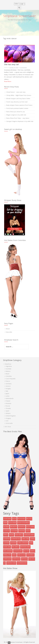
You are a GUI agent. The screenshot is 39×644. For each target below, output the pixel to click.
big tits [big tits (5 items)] (29, 519)
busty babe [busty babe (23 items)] (30, 527)
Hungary (8, 389)
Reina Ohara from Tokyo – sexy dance (18, 118)
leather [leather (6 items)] (6, 543)
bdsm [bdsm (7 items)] (14, 519)
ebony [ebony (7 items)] (11, 535)
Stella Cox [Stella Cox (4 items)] (21, 555)
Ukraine (8, 414)
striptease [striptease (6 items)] (16, 559)
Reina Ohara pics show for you (16, 112)
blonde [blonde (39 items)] (6, 527)
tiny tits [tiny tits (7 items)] (32, 559)
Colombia (9, 376)
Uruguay (8, 418)
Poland (8, 401)
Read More (8, 82)
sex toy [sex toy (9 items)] (26, 551)
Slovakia (8, 409)
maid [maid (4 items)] (31, 543)
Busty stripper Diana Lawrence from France (19, 105)
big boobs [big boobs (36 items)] (21, 519)
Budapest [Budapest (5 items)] (22, 527)
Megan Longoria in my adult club (16, 115)
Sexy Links (9, 332)
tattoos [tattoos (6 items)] (24, 559)
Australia (8, 369)
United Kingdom (11, 416)
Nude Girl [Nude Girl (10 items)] (7, 547)
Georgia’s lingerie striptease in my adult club (20, 122)
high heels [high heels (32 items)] (19, 535)
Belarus (8, 371)
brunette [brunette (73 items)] (14, 527)
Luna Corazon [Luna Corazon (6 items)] (23, 543)
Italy (7, 391)
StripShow (8, 364)
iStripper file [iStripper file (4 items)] (16, 539)
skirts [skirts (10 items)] (32, 551)
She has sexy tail (11, 65)
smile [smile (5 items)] (14, 555)
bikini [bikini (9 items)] (5, 523)
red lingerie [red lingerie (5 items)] (8, 551)
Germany (9, 384)
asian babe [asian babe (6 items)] (7, 519)
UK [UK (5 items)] (4, 563)
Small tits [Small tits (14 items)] (7, 555)
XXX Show (8, 427)
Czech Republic (11, 379)
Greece (8, 386)
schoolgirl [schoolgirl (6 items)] (18, 551)
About (8, 329)
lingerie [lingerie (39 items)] (13, 543)
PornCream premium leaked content (17, 109)
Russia (8, 406)
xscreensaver (24, 68)
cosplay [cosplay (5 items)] (7, 531)
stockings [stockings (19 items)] (30, 555)
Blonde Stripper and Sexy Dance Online (18, 99)
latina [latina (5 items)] (32, 539)
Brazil (7, 374)
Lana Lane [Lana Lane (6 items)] (25, 539)
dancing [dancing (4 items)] (22, 531)
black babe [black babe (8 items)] (12, 523)
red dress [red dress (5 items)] (15, 547)
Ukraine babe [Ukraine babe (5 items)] (11, 563)
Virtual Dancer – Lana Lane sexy (16, 92)
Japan (7, 394)
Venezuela (9, 423)
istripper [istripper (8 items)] (7, 539)
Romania (8, 404)
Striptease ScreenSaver (20, 16)
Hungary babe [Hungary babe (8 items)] (29, 535)
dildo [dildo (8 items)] (28, 531)
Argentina (9, 366)
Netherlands (10, 399)
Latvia (7, 396)
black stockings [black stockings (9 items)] (23, 523)
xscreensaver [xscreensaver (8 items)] (22, 563)
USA (7, 421)
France (8, 381)
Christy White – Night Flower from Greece (19, 96)
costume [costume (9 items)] (14, 531)
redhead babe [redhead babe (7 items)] (25, 547)
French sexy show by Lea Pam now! (17, 102)
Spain (7, 411)
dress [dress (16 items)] (6, 535)
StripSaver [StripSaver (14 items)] (7, 559)
